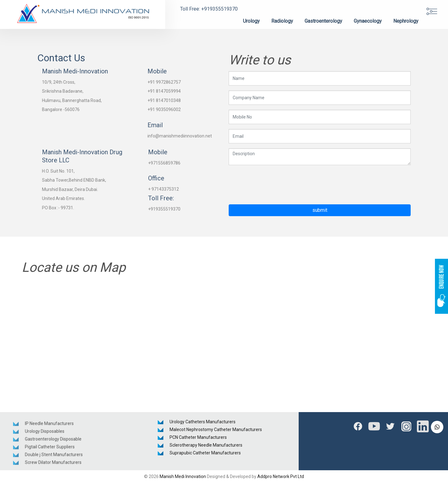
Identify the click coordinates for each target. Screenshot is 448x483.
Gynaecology (368, 21)
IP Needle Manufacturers (49, 425)
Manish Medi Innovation (183, 476)
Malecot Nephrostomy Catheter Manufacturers (216, 430)
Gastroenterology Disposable (53, 440)
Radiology (282, 21)
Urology (251, 21)
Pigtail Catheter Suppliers (50, 448)
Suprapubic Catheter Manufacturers (205, 453)
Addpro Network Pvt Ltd (281, 476)
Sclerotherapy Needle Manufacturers (206, 445)
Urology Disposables (45, 433)
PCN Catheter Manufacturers (198, 437)
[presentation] (276, 182)
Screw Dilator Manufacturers (53, 464)
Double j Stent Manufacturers (54, 456)
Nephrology (406, 21)
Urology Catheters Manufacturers (203, 422)
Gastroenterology (323, 21)
